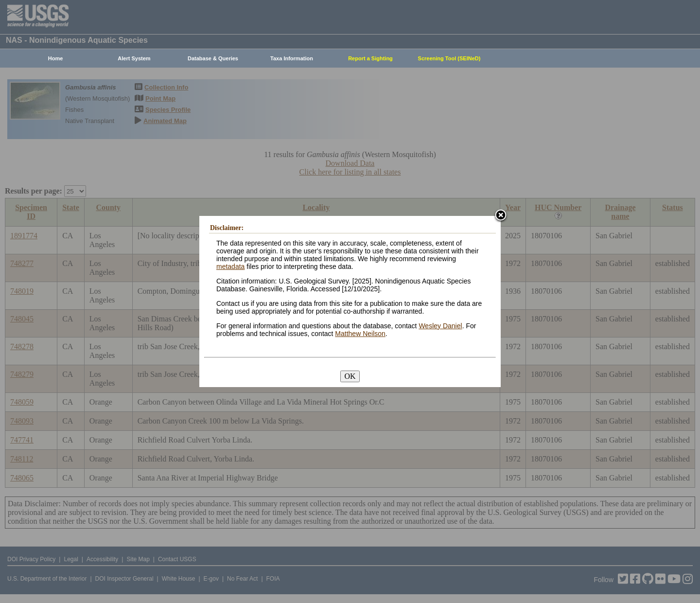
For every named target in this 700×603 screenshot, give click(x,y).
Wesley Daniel (440, 326)
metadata (230, 266)
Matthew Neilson (360, 334)
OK (350, 376)
